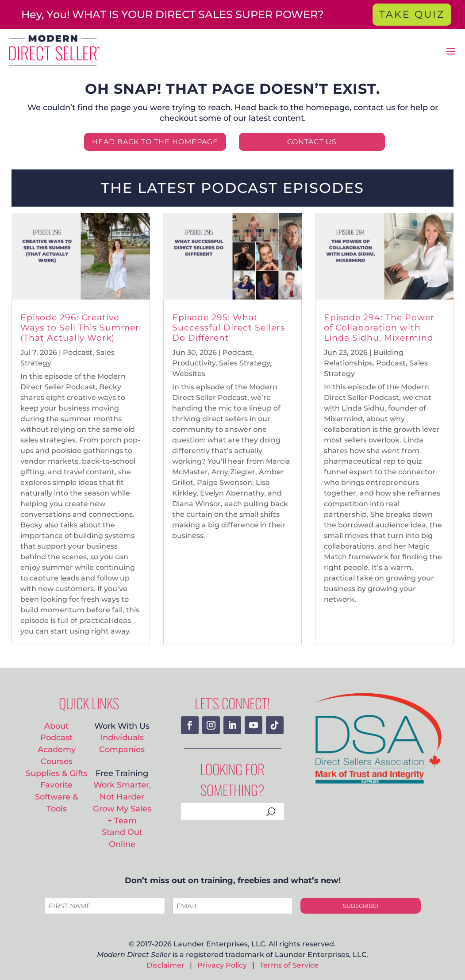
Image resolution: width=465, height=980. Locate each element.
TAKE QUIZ (412, 14)
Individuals (122, 737)
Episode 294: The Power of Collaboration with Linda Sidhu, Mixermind (379, 328)
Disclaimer (165, 965)
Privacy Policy (222, 965)
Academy (57, 749)
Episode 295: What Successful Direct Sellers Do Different (229, 328)
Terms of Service (289, 965)
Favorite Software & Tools (56, 796)
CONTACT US (312, 142)
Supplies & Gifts (57, 773)
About (56, 726)
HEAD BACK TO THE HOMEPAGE (155, 142)
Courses (57, 761)
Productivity (194, 363)
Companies (122, 749)
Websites (189, 374)
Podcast (78, 352)
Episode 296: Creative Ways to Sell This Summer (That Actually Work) (80, 328)
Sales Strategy (244, 363)
